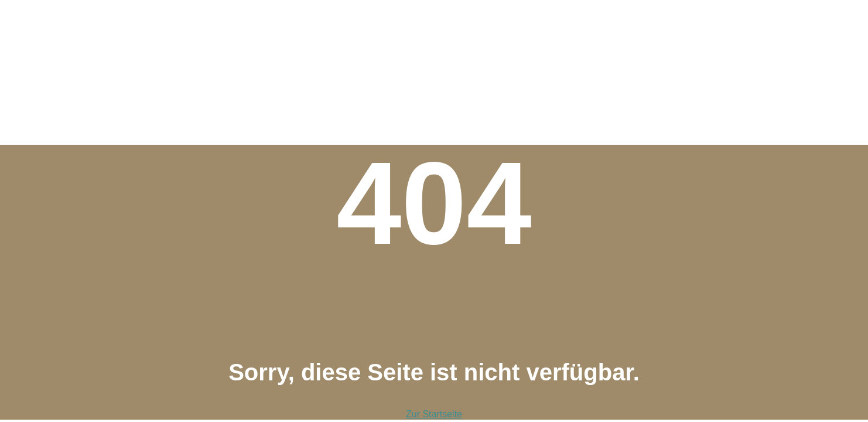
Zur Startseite (434, 414)
